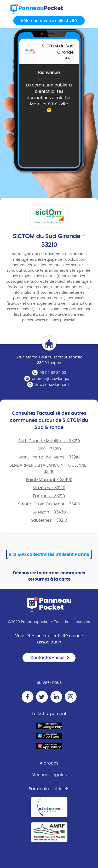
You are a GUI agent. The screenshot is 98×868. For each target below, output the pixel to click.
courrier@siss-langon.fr (53, 379)
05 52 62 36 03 (53, 373)
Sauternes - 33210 (49, 520)
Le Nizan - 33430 (49, 512)
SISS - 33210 (49, 449)
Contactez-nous (50, 658)
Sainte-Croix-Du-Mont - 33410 (49, 504)
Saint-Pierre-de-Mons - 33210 (49, 457)
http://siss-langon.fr (53, 385)
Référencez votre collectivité (49, 21)
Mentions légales (49, 775)
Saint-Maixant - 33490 (49, 480)
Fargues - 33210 (49, 496)
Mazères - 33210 (49, 488)
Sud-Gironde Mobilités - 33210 (49, 441)
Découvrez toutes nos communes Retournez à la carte (49, 576)
